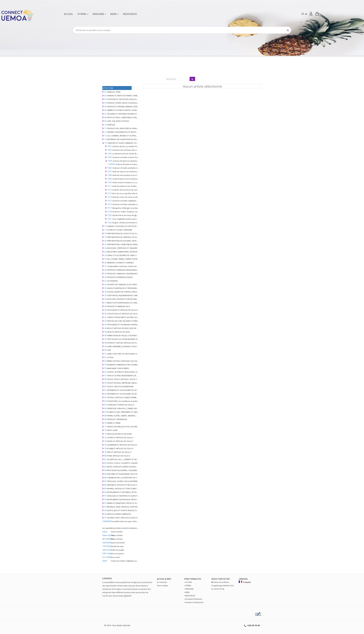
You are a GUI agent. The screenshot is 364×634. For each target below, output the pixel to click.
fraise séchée (106, 535)
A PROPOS (107, 578)
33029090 (106, 543)
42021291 (106, 550)
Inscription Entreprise (194, 599)
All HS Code (108, 88)
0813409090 (106, 539)
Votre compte (162, 586)
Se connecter (162, 582)
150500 (112, 164)
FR (304, 14)
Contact (222, 579)
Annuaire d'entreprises (194, 602)
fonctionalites (193, 579)
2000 (105, 561)
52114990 (106, 557)
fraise (105, 532)
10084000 (106, 521)
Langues (243, 579)
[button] (311, 14)
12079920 (106, 546)
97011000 (106, 553)
